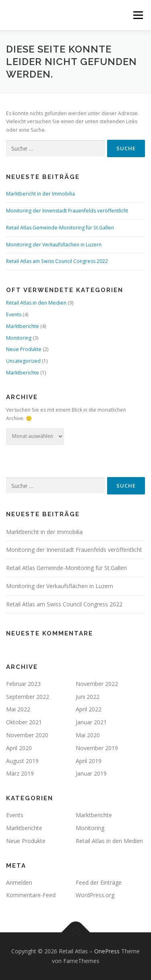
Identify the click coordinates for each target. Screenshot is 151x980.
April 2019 (89, 761)
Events (14, 314)
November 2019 (97, 748)
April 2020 (19, 748)
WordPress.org (95, 895)
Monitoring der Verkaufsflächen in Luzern (54, 245)
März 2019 (20, 773)
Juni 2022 (88, 697)
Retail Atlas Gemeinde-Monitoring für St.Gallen (60, 228)
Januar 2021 (91, 722)
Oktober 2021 (24, 722)
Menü (138, 15)
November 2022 (97, 684)
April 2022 (89, 709)
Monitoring (19, 338)
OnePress (107, 951)
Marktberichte (23, 326)
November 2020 (27, 735)
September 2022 (28, 697)
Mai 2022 (18, 709)
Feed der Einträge (99, 882)
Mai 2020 (88, 735)
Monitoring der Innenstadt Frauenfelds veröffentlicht (67, 211)
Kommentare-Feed (31, 895)
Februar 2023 (23, 684)
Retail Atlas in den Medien (36, 303)
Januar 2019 (91, 773)
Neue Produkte (24, 349)
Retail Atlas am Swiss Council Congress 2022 (57, 261)
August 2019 (22, 761)
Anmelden (19, 882)
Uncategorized (23, 361)
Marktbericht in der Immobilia (40, 194)
